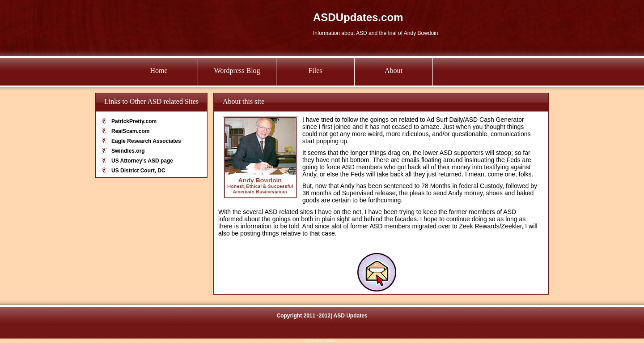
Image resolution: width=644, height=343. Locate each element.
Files (315, 71)
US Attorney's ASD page (142, 161)
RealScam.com (130, 131)
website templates (322, 341)
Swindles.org (128, 151)
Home (159, 71)
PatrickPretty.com (134, 121)
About (394, 71)
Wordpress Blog (237, 71)
